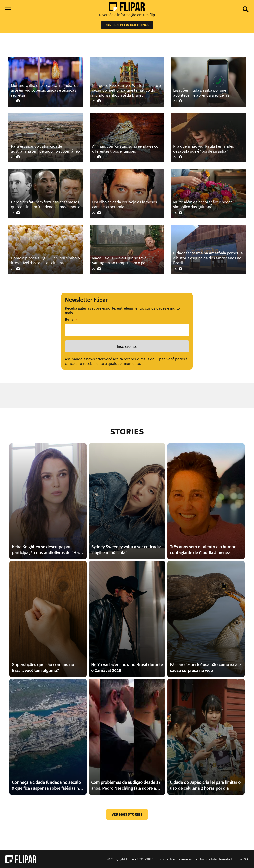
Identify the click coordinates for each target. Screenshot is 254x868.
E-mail (71, 320)
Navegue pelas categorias (127, 25)
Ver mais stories (127, 814)
